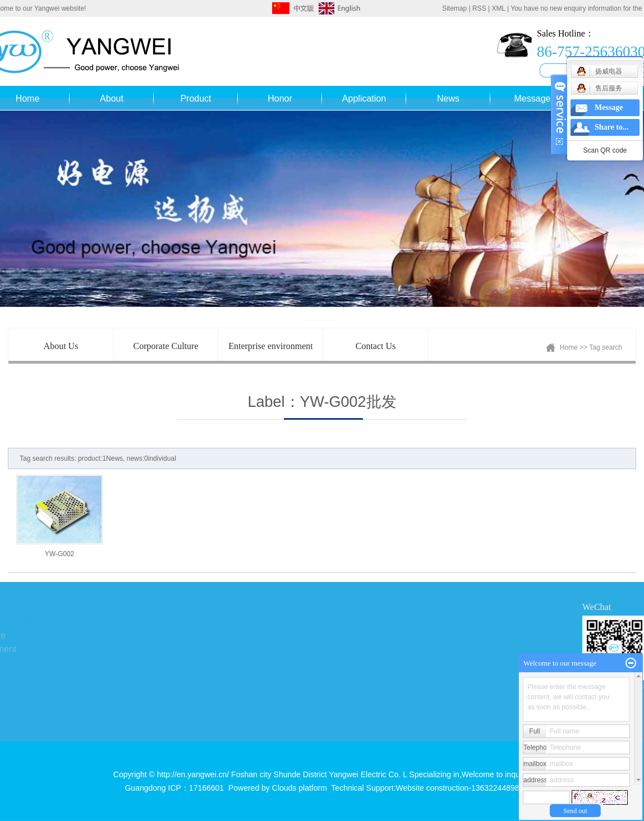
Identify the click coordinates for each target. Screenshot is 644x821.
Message (533, 98)
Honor (280, 98)
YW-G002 (59, 554)
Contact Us (376, 346)
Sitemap (454, 8)
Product (196, 98)
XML (498, 8)
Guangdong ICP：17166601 (174, 788)
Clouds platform (300, 788)
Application (364, 98)
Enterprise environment (271, 346)
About (112, 98)
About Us (61, 346)
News (448, 98)
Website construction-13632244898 (458, 788)
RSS (479, 8)
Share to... (611, 127)
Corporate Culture (166, 346)
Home (569, 347)
